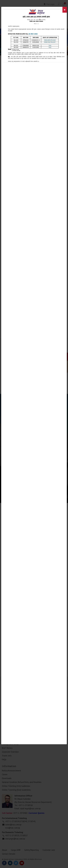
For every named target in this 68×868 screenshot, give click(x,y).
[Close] (65, 10)
